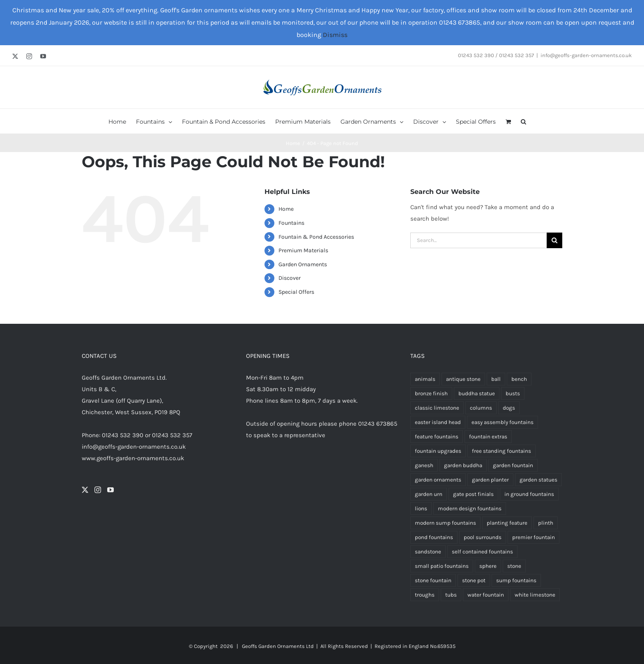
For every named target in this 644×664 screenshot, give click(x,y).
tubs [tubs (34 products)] (451, 595)
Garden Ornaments (303, 264)
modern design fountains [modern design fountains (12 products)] (470, 508)
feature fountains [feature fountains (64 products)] (437, 437)
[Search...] (478, 240)
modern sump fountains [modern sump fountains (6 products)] (445, 523)
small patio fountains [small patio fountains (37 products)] (442, 566)
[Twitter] (85, 490)
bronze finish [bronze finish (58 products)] (431, 393)
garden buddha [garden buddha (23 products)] (463, 465)
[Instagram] (98, 490)
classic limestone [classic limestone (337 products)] (437, 408)
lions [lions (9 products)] (421, 508)
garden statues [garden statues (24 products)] (538, 480)
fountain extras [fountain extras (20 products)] (488, 437)
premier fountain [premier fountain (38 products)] (534, 537)
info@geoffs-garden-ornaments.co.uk (586, 55)
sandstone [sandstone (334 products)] (428, 552)
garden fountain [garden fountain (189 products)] (513, 465)
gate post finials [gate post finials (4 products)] (473, 494)
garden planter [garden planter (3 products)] (490, 480)
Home (286, 209)
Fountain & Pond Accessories (316, 237)
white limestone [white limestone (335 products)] (535, 595)
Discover (290, 278)
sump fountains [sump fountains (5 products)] (516, 580)
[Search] (554, 240)
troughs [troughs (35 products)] (425, 595)
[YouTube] (110, 490)
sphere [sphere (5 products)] (488, 566)
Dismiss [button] (335, 35)
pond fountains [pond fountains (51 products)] (434, 537)
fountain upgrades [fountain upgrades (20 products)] (438, 451)
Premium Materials (303, 250)
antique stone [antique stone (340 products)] (463, 379)
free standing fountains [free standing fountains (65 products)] (501, 451)
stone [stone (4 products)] (514, 566)
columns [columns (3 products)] (481, 408)
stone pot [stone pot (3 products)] (474, 580)
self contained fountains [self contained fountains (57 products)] (482, 552)
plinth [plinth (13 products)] (546, 523)
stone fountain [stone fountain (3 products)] (433, 580)
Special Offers (296, 292)
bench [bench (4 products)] (519, 379)
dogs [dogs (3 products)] (509, 408)
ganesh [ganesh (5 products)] (424, 465)
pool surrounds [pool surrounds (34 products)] (483, 537)
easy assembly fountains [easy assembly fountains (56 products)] (503, 422)
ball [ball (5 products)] (496, 379)
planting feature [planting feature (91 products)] (507, 523)
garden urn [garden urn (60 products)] (429, 494)
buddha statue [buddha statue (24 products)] (477, 393)
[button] (523, 121)
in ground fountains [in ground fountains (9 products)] (529, 494)
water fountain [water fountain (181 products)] (486, 595)
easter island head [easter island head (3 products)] (438, 422)
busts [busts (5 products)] (513, 393)
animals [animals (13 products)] (425, 379)
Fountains (291, 223)
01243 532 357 (172, 435)
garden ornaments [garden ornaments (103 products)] (438, 480)
